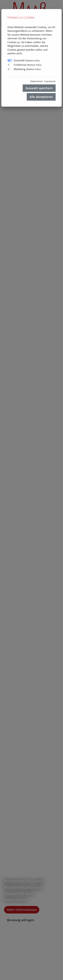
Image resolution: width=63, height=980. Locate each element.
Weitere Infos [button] (33, 61)
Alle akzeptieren (41, 97)
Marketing (27, 69)
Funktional (28, 65)
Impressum (50, 81)
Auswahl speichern (39, 88)
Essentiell (27, 60)
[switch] (10, 65)
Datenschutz (37, 81)
